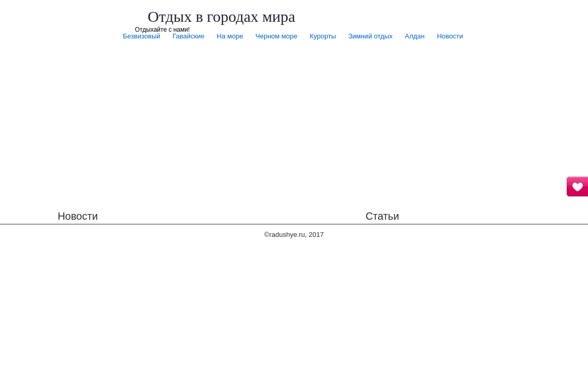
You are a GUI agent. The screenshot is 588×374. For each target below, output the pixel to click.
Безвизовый (141, 36)
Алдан (415, 36)
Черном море (277, 36)
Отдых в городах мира (221, 16)
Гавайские (188, 36)
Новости (450, 36)
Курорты (323, 36)
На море (230, 36)
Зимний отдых (370, 36)
